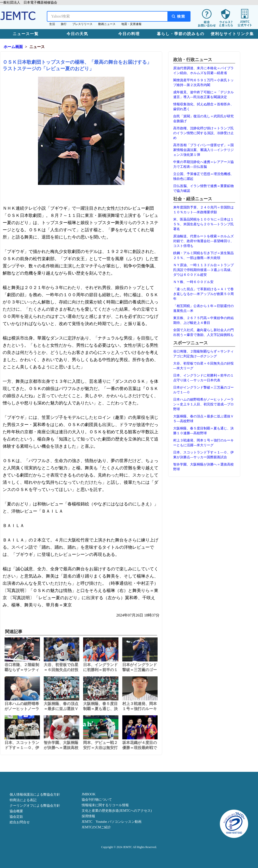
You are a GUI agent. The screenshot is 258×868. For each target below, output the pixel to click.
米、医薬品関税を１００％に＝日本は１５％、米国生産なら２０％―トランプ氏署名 (203, 224)
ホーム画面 (13, 47)
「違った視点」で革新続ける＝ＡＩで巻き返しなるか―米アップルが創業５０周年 (203, 294)
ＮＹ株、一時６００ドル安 (193, 282)
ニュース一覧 (26, 34)
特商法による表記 (23, 800)
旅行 (64, 24)
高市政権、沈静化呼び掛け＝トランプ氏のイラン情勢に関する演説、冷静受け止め (203, 133)
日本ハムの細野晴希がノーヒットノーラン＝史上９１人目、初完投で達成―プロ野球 (203, 404)
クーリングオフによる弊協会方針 (35, 806)
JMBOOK (89, 794)
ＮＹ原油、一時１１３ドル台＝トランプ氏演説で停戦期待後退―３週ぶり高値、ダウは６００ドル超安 (203, 270)
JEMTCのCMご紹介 (96, 827)
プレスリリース (82, 24)
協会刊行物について (97, 800)
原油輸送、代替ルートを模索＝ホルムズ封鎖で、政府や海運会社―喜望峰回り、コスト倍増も (203, 241)
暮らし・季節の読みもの (181, 34)
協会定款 (16, 817)
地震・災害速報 (131, 24)
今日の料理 (129, 34)
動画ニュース (107, 24)
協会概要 (16, 811)
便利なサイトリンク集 (232, 34)
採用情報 (88, 816)
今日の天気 (77, 34)
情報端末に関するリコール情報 (105, 805)
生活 (52, 24)
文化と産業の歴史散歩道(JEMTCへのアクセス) (117, 811)
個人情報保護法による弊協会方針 (35, 795)
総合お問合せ (20, 822)
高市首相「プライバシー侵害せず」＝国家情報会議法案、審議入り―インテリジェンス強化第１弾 (203, 150)
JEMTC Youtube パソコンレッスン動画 (112, 822)
